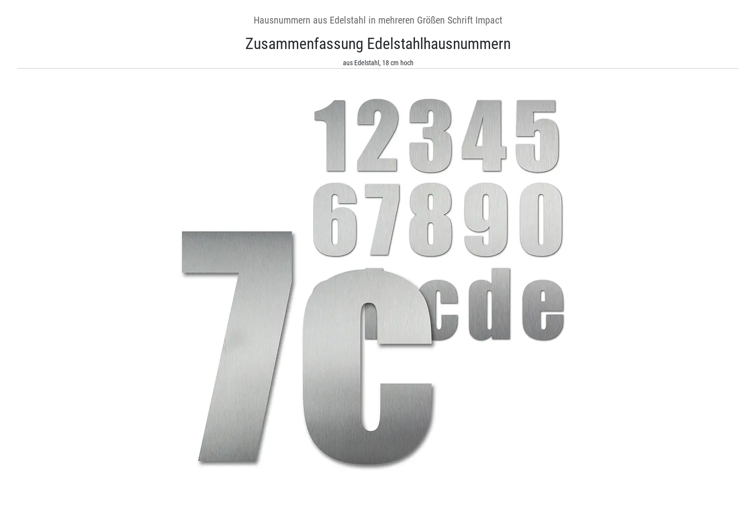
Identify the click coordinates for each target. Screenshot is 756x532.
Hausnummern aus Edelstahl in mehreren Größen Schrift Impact (378, 20)
